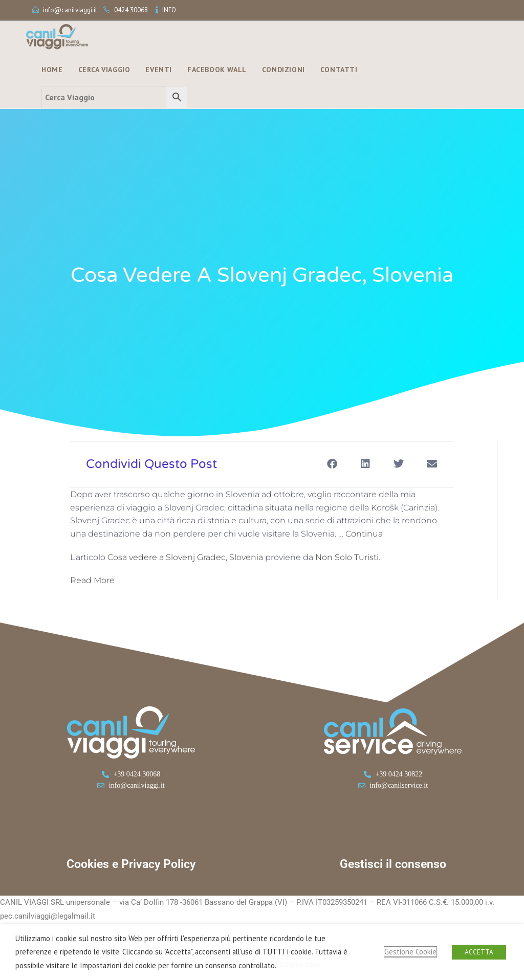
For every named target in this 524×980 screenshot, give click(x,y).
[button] (332, 464)
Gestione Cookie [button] (410, 952)
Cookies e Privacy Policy (131, 864)
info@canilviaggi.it (70, 10)
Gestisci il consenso (393, 864)
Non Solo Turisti (347, 557)
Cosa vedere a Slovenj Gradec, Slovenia (185, 557)
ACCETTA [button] (479, 952)
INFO (169, 10)
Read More (92, 580)
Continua (364, 534)
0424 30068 (131, 10)
